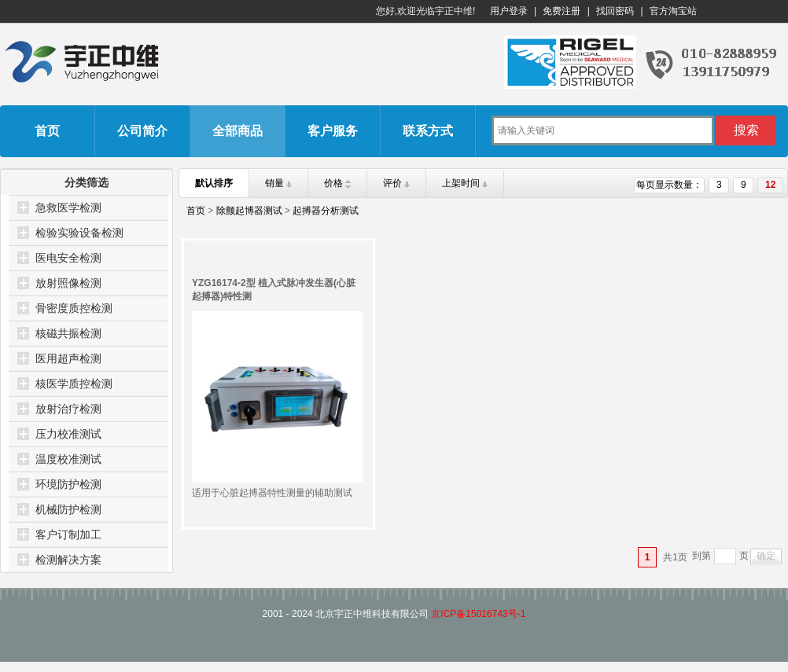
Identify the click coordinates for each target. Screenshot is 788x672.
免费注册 (562, 11)
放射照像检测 (68, 283)
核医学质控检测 (74, 384)
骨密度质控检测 (74, 308)
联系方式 (428, 131)
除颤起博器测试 (249, 211)
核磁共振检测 (68, 333)
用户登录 (509, 11)
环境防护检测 (68, 484)
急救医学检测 (68, 207)
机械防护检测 (68, 509)
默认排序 (214, 183)
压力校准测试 (68, 434)
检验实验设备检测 (79, 233)
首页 (47, 131)
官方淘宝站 (673, 11)
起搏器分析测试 (326, 211)
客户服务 (333, 131)
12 (770, 185)
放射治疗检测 (68, 409)
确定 (766, 556)
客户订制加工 (68, 534)
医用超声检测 (68, 358)
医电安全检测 (68, 258)
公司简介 (142, 131)
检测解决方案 (68, 560)
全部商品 (238, 131)
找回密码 (615, 11)
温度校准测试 (68, 459)
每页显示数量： (669, 185)
